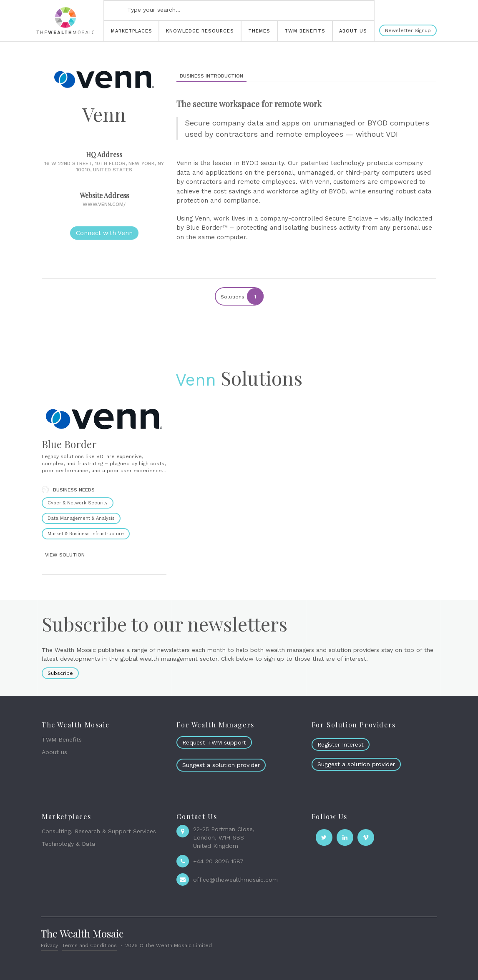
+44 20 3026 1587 (218, 861)
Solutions (242, 296)
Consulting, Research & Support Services (99, 831)
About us (54, 752)
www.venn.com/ (104, 204)
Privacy (49, 945)
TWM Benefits (62, 739)
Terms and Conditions (89, 945)
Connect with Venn (104, 233)
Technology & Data (68, 844)
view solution (65, 555)
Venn (196, 380)
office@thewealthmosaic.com (235, 880)
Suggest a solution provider (221, 765)
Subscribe (60, 673)
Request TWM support (214, 742)
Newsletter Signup (408, 30)
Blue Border (69, 444)
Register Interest (341, 744)
